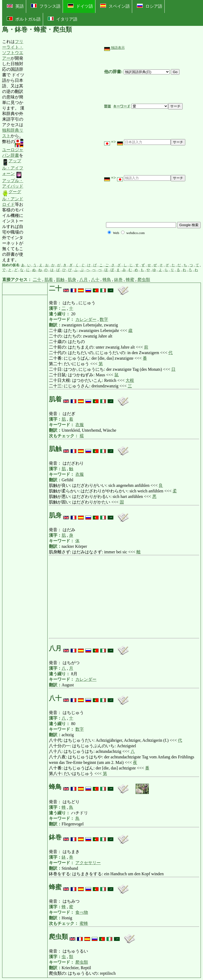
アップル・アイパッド (13, 180)
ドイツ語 (80, 6)
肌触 (60, 280)
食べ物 (82, 912)
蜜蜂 (84, 923)
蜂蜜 (130, 280)
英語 (15, 6)
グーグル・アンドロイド (13, 198)
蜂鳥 (107, 280)
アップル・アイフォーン (13, 167)
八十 (95, 280)
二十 (37, 280)
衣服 (80, 425)
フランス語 (46, 6)
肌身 (72, 280)
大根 (130, 380)
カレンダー (86, 319)
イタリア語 (63, 19)
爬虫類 (144, 280)
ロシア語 (150, 6)
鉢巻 (118, 280)
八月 (84, 280)
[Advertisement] (64, 151)
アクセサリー (88, 863)
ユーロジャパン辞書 (13, 148)
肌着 (49, 280)
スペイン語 (115, 6)
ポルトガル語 (24, 19)
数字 (104, 319)
